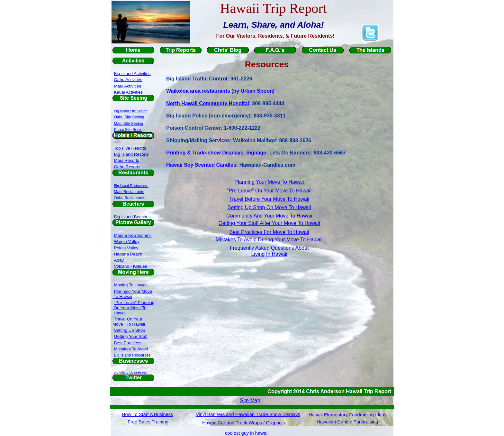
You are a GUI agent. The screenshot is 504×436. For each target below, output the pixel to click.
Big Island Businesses (130, 372)
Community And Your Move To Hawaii (269, 216)
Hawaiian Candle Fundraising (347, 422)
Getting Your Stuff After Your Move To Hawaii (269, 223)
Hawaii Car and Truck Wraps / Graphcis (243, 423)
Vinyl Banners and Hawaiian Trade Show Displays (248, 414)
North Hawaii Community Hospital (208, 103)
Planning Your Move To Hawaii (269, 182)
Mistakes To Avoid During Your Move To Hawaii (269, 240)
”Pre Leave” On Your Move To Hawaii (269, 191)
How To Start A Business (147, 414)
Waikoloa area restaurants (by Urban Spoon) (220, 91)
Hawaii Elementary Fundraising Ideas (348, 415)
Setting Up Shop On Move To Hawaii (269, 207)
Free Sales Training (148, 422)
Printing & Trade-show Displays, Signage (216, 153)
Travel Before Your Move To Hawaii (269, 199)
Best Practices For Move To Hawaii (269, 232)
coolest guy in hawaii (247, 433)
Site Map (250, 400)
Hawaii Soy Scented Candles (201, 165)
